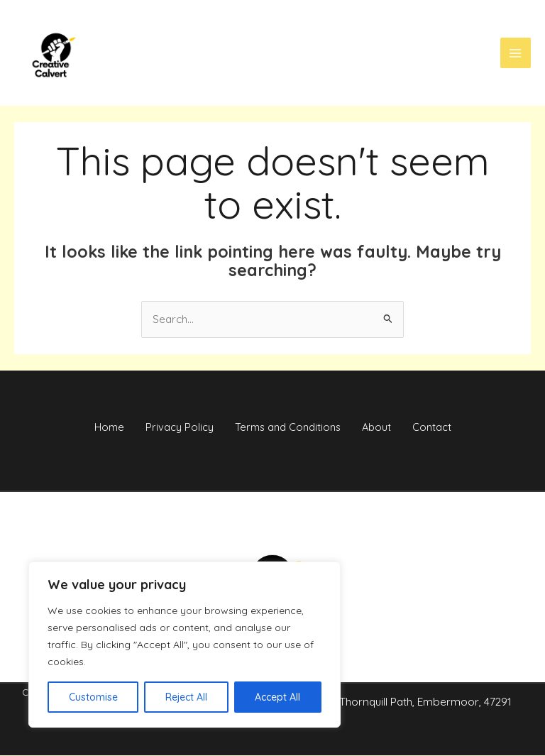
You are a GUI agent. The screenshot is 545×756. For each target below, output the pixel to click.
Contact (446, 428)
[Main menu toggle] (516, 54)
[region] (185, 645)
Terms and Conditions (288, 428)
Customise (93, 697)
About (384, 428)
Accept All (277, 697)
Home (95, 428)
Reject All (186, 697)
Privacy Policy (172, 428)
